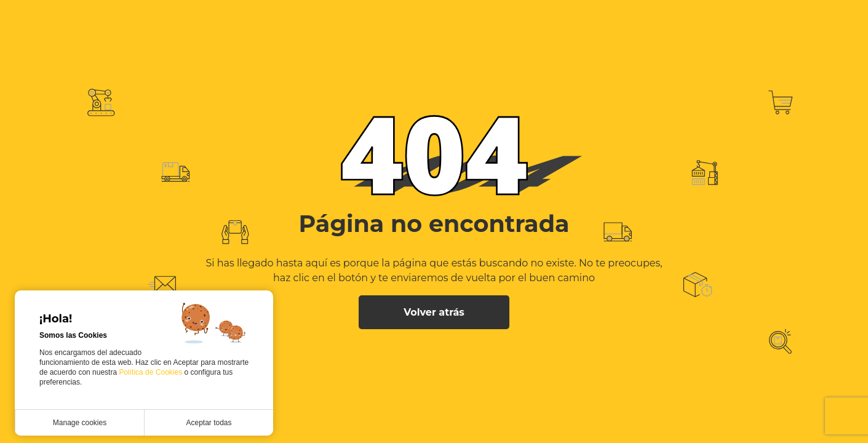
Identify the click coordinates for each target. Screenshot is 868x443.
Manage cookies (80, 423)
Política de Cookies (151, 372)
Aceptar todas (209, 423)
